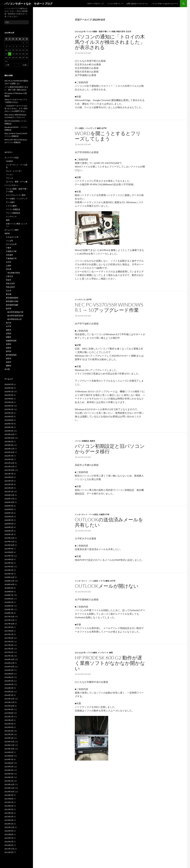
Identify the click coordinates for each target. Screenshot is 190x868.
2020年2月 (9, 531)
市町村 (7, 233)
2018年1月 (9, 613)
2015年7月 (9, 717)
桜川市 (9, 323)
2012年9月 (9, 831)
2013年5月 (9, 809)
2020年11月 (9, 499)
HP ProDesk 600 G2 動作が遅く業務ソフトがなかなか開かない (110, 663)
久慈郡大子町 (104, 514)
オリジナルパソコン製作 (16, 195)
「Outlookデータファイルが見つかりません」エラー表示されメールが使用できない (16, 108)
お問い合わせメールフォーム (137, 3)
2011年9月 (9, 852)
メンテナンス (80, 300)
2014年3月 (9, 774)
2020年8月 (9, 509)
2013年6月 (9, 806)
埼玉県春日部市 (14, 273)
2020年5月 (9, 520)
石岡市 (9, 333)
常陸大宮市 (121, 31)
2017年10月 (9, 624)
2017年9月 (9, 627)
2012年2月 (9, 845)
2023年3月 (9, 445)
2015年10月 (9, 706)
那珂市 (9, 351)
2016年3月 (9, 688)
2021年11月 (9, 467)
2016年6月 (9, 677)
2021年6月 (9, 477)
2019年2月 (9, 570)
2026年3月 (9, 388)
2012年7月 (9, 838)
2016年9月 (9, 670)
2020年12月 (9, 495)
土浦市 (9, 266)
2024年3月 (9, 427)
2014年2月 (9, 777)
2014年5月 (9, 767)
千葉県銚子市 (11, 258)
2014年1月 (9, 781)
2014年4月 (9, 770)
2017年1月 (9, 656)
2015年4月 (9, 727)
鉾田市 (9, 358)
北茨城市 (9, 255)
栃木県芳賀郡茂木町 (15, 316)
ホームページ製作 (12, 230)
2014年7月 (9, 759)
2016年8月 (9, 674)
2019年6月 (9, 559)
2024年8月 (9, 420)
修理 (99, 128)
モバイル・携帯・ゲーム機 (17, 182)
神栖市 (9, 337)
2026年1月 (9, 392)
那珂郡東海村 (11, 355)
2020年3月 (9, 527)
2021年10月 (9, 470)
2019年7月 (9, 556)
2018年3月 (9, 609)
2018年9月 (9, 588)
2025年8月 (9, 399)
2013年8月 (9, 799)
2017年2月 (9, 652)
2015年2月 (9, 734)
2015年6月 (9, 720)
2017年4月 (9, 645)
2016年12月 (9, 659)
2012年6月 (9, 842)
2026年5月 (9, 384)
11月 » (25, 65)
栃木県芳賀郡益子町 (15, 312)
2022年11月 (9, 449)
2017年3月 (9, 649)
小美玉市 (9, 276)
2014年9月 (9, 752)
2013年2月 (9, 820)
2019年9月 (9, 549)
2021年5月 (9, 481)
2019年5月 (9, 563)
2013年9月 (9, 795)
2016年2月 (9, 692)
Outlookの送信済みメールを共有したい (109, 522)
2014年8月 (9, 756)
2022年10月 (9, 452)
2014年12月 (9, 742)
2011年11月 (9, 849)
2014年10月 (9, 749)
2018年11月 (9, 581)
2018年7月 (9, 595)
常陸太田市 (10, 287)
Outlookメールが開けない (107, 586)
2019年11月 (9, 542)
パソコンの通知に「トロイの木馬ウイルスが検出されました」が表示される (110, 42)
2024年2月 (9, 431)
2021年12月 (9, 463)
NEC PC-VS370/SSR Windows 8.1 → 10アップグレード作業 (109, 307)
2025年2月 (9, 409)
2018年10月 (9, 584)
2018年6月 (9, 599)
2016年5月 (9, 681)
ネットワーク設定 (12, 158)
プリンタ (9, 178)
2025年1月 (9, 413)
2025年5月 (9, 406)
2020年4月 (9, 524)
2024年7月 (9, 424)
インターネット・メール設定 (86, 514)
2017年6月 (9, 638)
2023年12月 (9, 434)
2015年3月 (9, 731)
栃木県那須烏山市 (15, 319)
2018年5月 (9, 602)
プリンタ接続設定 (13, 213)
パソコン (9, 175)
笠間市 (9, 344)
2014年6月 (9, 763)
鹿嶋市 (9, 366)
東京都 (9, 294)
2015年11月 (9, 702)
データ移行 (10, 202)
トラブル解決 (104, 581)
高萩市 (92, 441)
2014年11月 (9, 745)
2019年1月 (9, 574)
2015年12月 (9, 699)
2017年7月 (9, 634)
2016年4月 (9, 684)
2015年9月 (9, 709)
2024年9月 (9, 417)
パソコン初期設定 (82, 441)
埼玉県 (9, 269)
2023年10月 (9, 438)
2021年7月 (9, 474)
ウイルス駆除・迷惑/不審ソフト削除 (101, 31)
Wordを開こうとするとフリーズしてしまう (108, 136)
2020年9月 (9, 506)
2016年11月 (9, 663)
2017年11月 (9, 620)
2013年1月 (9, 824)
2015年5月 (9, 724)
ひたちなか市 (80, 31)
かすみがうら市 (12, 237)
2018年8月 (9, 592)
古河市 (9, 262)
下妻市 (9, 248)
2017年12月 (9, 617)
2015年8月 (9, 713)
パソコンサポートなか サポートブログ (28, 4)
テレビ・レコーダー (14, 171)
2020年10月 (9, 502)
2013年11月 (9, 788)
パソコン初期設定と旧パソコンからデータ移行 (110, 449)
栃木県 (9, 308)
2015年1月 (9, 738)
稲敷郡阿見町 (11, 341)
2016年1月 (9, 695)
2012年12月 (9, 827)
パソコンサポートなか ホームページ (165, 3)
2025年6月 (9, 402)
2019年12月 (9, 538)
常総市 (9, 280)
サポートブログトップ (95, 3)
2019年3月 (9, 567)
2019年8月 (9, 552)
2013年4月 (9, 813)
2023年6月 (9, 442)
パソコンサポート (114, 3)
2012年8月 (9, 834)
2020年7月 (9, 513)
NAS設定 (9, 161)
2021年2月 (9, 488)
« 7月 (7, 65)
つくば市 (9, 241)
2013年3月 (9, 817)
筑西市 (9, 348)
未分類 (7, 369)
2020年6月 (9, 517)
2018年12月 (9, 577)
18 (10, 54)
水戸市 (104, 128)
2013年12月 (9, 784)
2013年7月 (9, 802)
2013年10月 (9, 792)
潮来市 (9, 330)
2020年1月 (9, 534)
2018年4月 (9, 606)
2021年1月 (9, 492)
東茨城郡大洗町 (12, 301)
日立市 (129, 31)
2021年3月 (9, 484)
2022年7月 (9, 456)
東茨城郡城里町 (12, 298)
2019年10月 (9, 545)
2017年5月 (9, 642)
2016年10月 (9, 667)
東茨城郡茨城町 (12, 305)
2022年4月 (9, 459)
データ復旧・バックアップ (85, 128)
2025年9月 (9, 395)
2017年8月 (9, 631)
